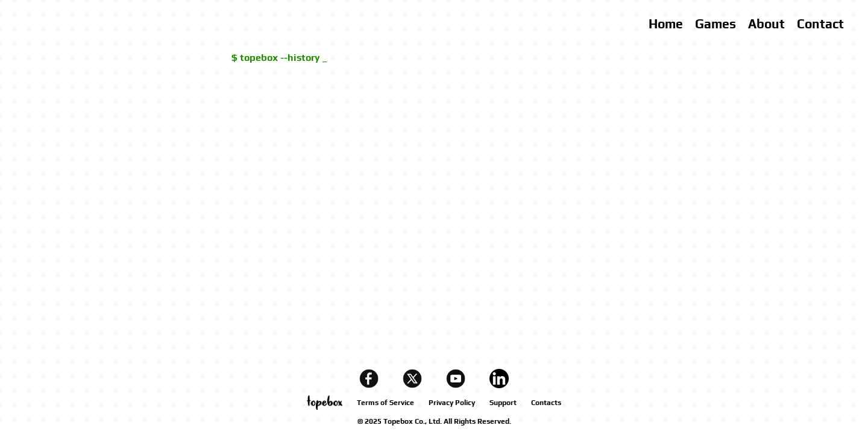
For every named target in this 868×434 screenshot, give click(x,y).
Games (715, 24)
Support (503, 403)
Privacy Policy (452, 403)
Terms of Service (385, 403)
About (766, 24)
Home (666, 24)
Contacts (546, 403)
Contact (820, 24)
